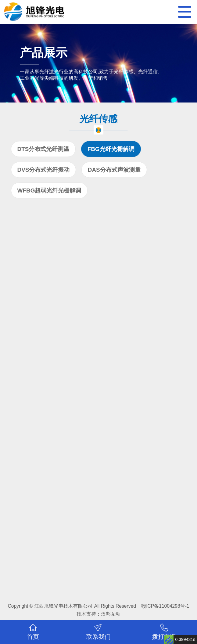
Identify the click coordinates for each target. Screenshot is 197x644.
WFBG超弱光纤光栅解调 (49, 191)
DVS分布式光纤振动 (44, 171)
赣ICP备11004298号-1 (165, 606)
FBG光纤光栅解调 (111, 150)
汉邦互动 (111, 614)
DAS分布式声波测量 (114, 171)
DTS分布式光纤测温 (43, 150)
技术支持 (86, 614)
